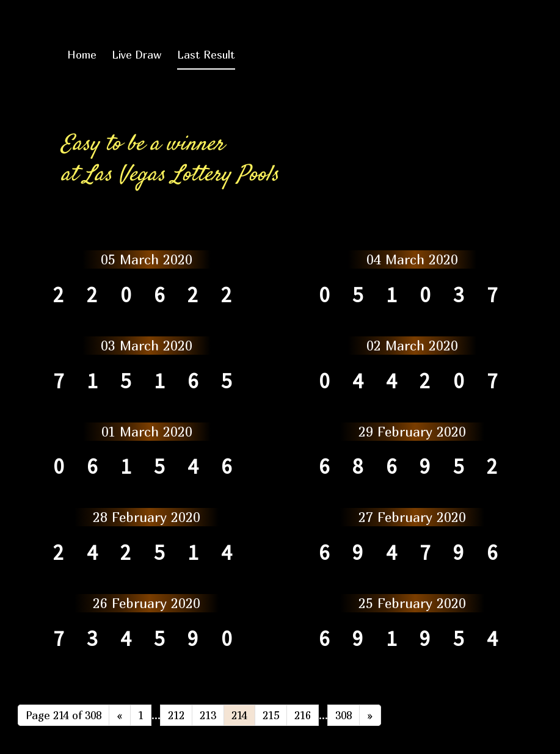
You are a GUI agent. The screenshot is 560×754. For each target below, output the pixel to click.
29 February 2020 (412, 432)
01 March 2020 (147, 432)
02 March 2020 (412, 346)
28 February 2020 (147, 517)
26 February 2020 (147, 603)
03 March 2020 (147, 346)
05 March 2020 (147, 259)
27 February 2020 (412, 517)
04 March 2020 (412, 259)
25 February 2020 (412, 603)
